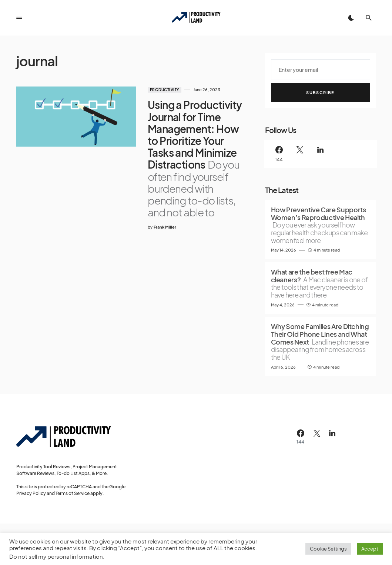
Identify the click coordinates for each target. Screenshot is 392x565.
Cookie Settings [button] (328, 549)
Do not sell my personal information (56, 556)
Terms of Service (73, 493)
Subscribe (320, 92)
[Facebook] (279, 154)
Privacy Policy (31, 493)
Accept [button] (370, 549)
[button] (19, 18)
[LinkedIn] (321, 154)
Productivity (160, 90)
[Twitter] (300, 154)
